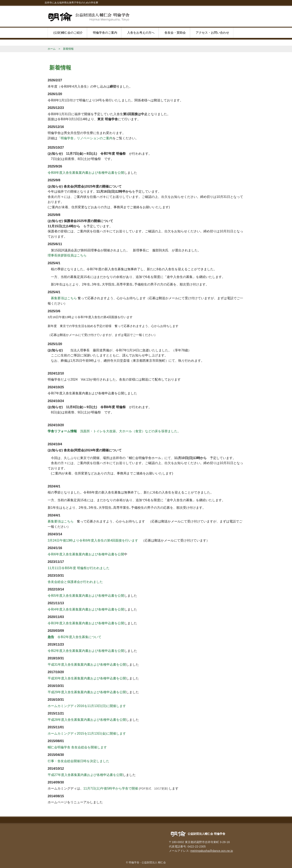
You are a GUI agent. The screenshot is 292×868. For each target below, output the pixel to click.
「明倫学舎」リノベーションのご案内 (85, 138)
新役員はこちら (75, 255)
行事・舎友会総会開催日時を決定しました (78, 761)
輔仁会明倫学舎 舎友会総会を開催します (77, 747)
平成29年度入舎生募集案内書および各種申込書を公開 (87, 692)
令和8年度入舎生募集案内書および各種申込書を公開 (86, 173)
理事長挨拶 (56, 255)
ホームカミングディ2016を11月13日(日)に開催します (87, 706)
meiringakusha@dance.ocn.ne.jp (212, 851)
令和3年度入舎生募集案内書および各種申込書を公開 (86, 623)
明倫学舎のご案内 (105, 33)
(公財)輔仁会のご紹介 (68, 33)
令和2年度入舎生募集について (75, 637)
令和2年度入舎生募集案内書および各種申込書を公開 (86, 651)
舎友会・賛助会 (175, 33)
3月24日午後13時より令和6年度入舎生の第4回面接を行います (93, 540)
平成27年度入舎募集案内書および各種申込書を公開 (85, 775)
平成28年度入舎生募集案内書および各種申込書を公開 (87, 720)
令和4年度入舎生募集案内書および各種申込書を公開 (86, 609)
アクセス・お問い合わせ (212, 33)
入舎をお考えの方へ (141, 33)
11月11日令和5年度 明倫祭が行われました (79, 568)
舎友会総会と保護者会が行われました (75, 582)
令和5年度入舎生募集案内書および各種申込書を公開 (86, 596)
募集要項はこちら (62, 298)
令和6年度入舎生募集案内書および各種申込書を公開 (86, 554)
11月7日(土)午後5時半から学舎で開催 (111, 788)
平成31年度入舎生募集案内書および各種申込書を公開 (87, 665)
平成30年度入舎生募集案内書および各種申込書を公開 (87, 678)
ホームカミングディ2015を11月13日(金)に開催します (87, 733)
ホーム (52, 49)
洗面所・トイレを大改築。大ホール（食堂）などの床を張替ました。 (114, 431)
